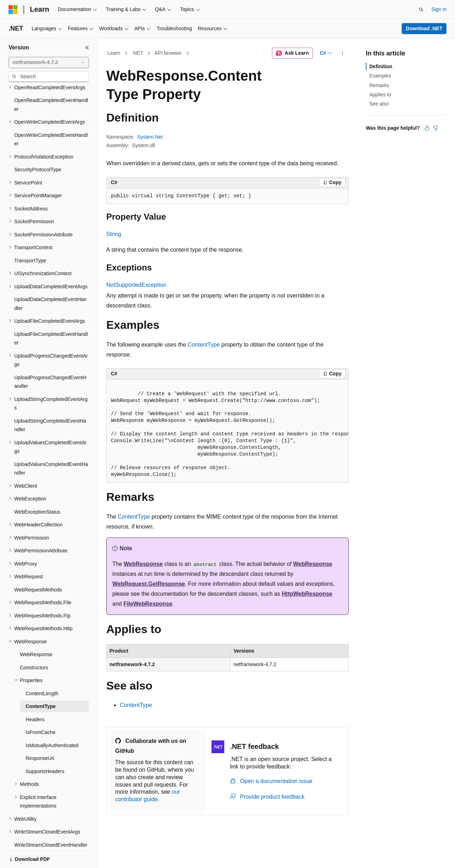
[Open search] (421, 10)
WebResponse (143, 564)
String (114, 234)
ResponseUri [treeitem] (40, 734)
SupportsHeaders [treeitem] (45, 747)
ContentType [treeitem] (41, 682)
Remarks (379, 85)
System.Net (150, 137)
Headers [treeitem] (35, 695)
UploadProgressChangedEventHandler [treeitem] (50, 357)
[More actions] (342, 53)
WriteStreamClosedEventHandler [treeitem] (51, 820)
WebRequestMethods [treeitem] (38, 565)
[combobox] (49, 63)
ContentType (204, 345)
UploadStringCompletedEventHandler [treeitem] (50, 401)
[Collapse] (87, 48)
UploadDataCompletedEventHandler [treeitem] (50, 279)
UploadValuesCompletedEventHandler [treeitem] (51, 444)
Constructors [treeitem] (34, 643)
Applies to (380, 95)
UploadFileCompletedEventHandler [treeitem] (51, 314)
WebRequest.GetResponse (149, 584)
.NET (138, 53)
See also (379, 104)
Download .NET (424, 28)
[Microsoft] (13, 10)
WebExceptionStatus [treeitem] (37, 487)
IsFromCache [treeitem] (41, 708)
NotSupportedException (136, 285)
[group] (227, 431)
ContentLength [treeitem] (42, 669)
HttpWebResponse (307, 594)
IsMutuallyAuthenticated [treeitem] (52, 721)
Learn (114, 53)
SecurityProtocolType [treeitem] (38, 145)
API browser (168, 53)
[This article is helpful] (427, 128)
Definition (381, 66)
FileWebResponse (148, 604)
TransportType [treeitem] (30, 236)
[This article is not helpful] (435, 128)
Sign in (439, 9)
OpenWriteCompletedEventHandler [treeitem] (51, 115)
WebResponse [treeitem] (36, 630)
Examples (380, 76)
